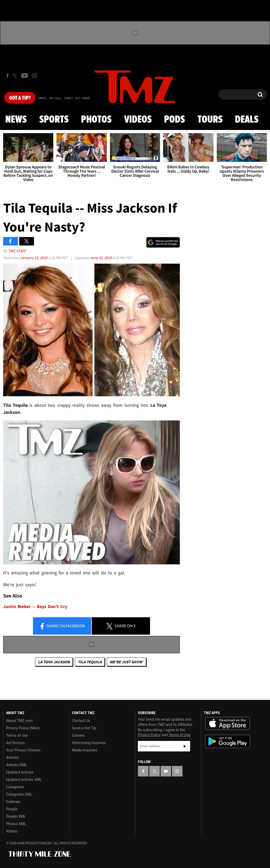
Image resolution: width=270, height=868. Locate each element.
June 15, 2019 (101, 258)
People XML (16, 816)
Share (62, 626)
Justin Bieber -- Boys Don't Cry (35, 607)
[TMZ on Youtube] (25, 76)
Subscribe (185, 746)
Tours (210, 120)
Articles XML (17, 765)
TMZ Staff (17, 251)
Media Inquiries (85, 750)
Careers (78, 735)
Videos (138, 120)
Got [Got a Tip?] (20, 98)
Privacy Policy (149, 735)
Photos (96, 120)
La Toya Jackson (54, 662)
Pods (174, 120)
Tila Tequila (90, 662)
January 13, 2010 (34, 258)
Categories (15, 787)
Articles (12, 757)
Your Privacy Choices (23, 750)
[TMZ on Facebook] (8, 76)
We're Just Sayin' (126, 662)
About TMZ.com (19, 721)
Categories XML (19, 794)
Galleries (13, 802)
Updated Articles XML (24, 780)
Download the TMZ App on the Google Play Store (228, 742)
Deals (247, 120)
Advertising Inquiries (89, 743)
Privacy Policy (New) (23, 728)
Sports (54, 120)
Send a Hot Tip (84, 728)
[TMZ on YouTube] (166, 771)
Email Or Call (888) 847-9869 (64, 98)
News (16, 120)
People (12, 809)
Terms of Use (17, 735)
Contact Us (81, 721)
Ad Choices (15, 743)
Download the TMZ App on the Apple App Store (228, 724)
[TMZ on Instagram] (35, 76)
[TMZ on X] (15, 76)
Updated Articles (20, 772)
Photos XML (16, 824)
